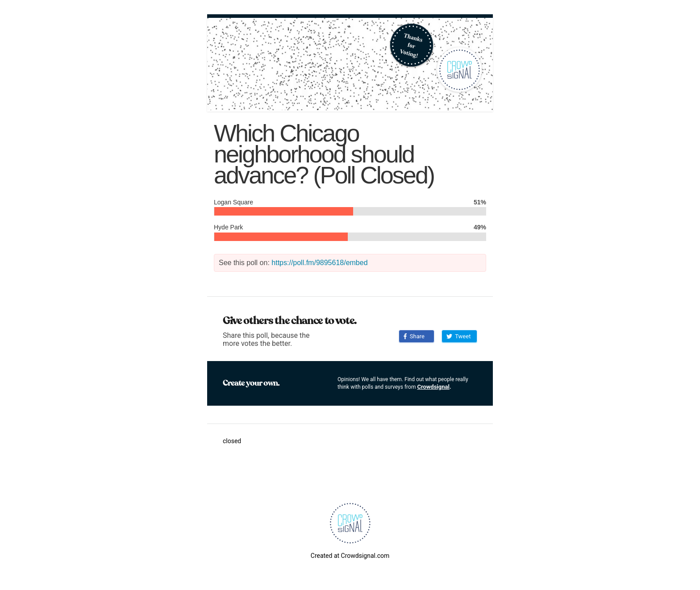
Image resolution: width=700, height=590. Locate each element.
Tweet (458, 336)
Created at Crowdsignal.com (350, 556)
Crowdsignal (433, 387)
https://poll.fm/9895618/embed (319, 263)
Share (414, 336)
